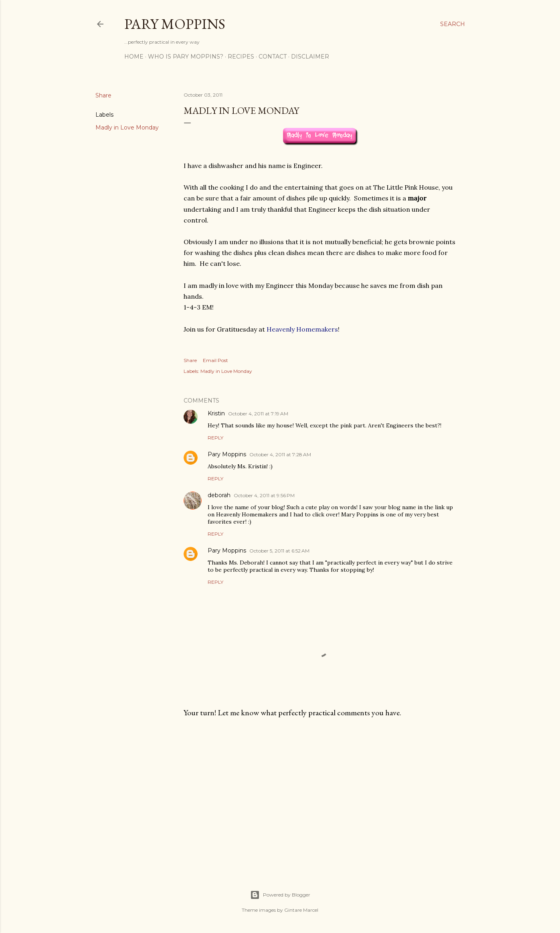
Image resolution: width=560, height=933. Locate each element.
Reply (215, 438)
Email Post (215, 360)
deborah (219, 495)
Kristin (216, 413)
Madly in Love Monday (127, 128)
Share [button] (103, 95)
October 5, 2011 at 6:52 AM (279, 551)
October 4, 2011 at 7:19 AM (258, 414)
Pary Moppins (175, 24)
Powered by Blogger (280, 895)
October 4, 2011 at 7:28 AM (280, 454)
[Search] (453, 24)
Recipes (241, 57)
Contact (273, 57)
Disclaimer (310, 57)
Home (134, 57)
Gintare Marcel (301, 910)
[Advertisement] (320, 794)
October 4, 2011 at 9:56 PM (264, 495)
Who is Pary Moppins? (186, 57)
